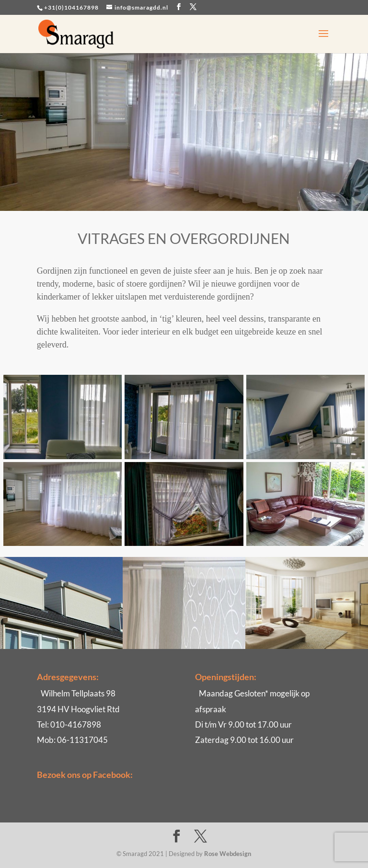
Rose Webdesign (228, 854)
